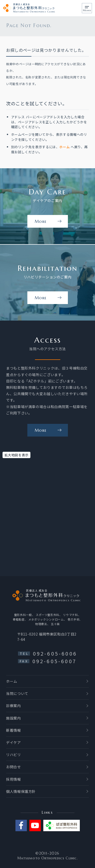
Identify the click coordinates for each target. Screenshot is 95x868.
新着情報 (14, 730)
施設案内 (14, 718)
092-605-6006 (55, 653)
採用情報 (14, 779)
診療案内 (14, 706)
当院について (17, 693)
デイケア (14, 742)
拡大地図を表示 (17, 455)
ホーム (64, 148)
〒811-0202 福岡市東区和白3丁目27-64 (47, 637)
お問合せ (14, 767)
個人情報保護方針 (21, 791)
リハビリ (14, 755)
